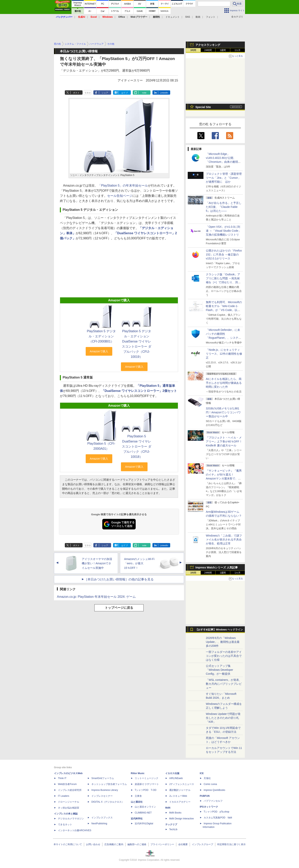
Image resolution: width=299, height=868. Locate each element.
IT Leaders (64, 796)
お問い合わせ (93, 844)
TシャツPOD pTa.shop (216, 812)
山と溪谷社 (137, 802)
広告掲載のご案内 (114, 844)
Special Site (203, 107)
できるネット (65, 825)
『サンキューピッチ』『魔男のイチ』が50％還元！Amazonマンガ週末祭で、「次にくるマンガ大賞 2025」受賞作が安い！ (224, 478)
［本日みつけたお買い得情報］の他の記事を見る (119, 579)
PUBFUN (205, 796)
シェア (105, 93)
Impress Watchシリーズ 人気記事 (217, 567)
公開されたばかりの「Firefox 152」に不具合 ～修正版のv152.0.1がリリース (224, 254)
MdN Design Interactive (182, 819)
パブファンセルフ (213, 801)
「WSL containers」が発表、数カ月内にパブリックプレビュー (224, 684)
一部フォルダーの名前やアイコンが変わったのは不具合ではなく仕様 (224, 656)
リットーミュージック (147, 778)
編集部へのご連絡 (137, 844)
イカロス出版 (172, 773)
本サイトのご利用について (68, 844)
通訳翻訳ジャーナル (180, 790)
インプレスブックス (102, 818)
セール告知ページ (120, 196)
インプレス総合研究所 (70, 790)
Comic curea (210, 784)
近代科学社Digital (144, 824)
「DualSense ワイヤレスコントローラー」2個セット (139, 391)
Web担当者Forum (67, 784)
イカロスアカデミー (180, 802)
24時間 (208, 50)
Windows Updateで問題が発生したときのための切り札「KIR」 (223, 718)
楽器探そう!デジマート (147, 784)
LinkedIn (164, 93)
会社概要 (183, 844)
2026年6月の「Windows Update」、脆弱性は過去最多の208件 (223, 642)
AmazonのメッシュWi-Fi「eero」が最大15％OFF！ (139, 564)
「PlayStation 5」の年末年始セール (123, 186)
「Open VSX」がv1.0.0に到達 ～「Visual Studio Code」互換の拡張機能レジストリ (223, 231)
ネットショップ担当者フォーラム (109, 784)
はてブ (125, 93)
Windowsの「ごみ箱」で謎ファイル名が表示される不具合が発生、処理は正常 (224, 539)
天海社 (207, 778)
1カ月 (238, 50)
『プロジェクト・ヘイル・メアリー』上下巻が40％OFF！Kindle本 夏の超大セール (224, 441)
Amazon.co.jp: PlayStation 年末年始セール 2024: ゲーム (96, 597)
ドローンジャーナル (69, 802)
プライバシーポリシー (162, 844)
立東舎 (138, 796)
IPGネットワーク (209, 807)
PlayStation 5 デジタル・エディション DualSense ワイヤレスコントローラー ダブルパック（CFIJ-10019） (136, 344)
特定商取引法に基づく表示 (231, 844)
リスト (88, 93)
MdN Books (175, 813)
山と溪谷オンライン (145, 807)
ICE (202, 773)
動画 (198, 17)
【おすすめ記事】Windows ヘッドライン (219, 630)
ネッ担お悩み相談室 (69, 808)
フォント (211, 17)
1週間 (223, 50)
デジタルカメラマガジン (71, 819)
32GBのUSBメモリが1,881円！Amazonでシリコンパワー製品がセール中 (223, 412)
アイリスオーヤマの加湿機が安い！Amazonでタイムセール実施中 (97, 564)
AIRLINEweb (176, 778)
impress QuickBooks (214, 790)
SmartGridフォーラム (103, 778)
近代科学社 (137, 819)
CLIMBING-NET (143, 813)
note (144, 93)
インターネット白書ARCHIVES (75, 830)
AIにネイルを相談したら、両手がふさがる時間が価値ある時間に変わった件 (224, 383)
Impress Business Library (105, 790)
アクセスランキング (208, 45)
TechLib (173, 829)
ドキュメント (173, 17)
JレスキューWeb (178, 796)
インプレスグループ (202, 844)
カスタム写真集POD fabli (218, 818)
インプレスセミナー (102, 796)
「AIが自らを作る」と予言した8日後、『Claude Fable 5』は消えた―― (224, 207)
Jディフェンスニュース (182, 784)
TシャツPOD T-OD (146, 790)
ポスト (76, 93)
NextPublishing (99, 824)
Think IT (62, 778)
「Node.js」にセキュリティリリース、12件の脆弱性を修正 (224, 354)
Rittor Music (138, 773)
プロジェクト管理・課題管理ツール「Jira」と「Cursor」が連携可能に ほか (224, 178)
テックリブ (171, 825)
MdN (168, 808)
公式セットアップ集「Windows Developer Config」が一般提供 (220, 670)
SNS (188, 17)
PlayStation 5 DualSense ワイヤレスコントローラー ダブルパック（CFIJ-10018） (136, 446)
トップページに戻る (119, 608)
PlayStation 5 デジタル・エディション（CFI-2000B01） (101, 336)
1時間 (193, 50)
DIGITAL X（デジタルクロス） (108, 802)
